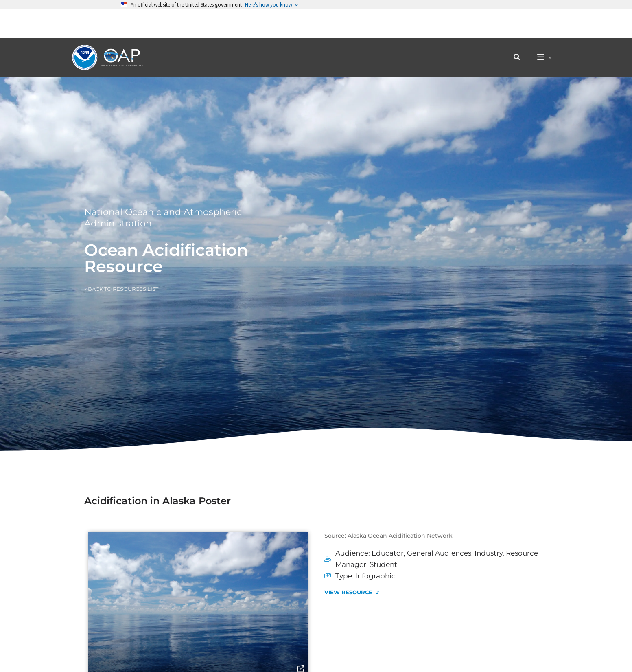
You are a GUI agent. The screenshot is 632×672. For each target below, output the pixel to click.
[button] (521, 29)
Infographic (375, 576)
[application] (550, 29)
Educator (388, 553)
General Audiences (439, 553)
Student (383, 564)
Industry (489, 553)
